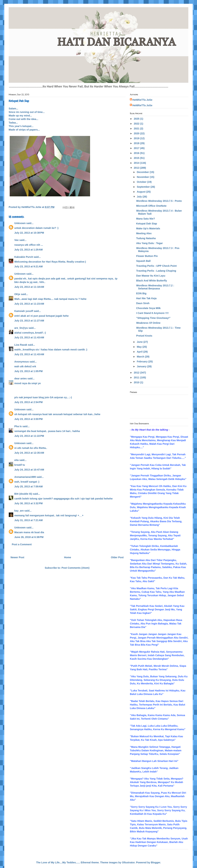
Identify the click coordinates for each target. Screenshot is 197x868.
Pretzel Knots (144, 336)
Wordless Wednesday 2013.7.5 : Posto (159, 201)
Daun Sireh (143, 303)
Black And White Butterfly (152, 281)
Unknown (20, 223)
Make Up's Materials (148, 228)
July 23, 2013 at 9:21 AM (29, 266)
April (140, 352)
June (140, 342)
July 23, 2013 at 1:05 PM (28, 371)
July (140, 197)
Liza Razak (21, 345)
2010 (137, 382)
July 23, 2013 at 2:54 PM (28, 402)
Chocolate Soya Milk (148, 308)
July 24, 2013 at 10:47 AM (29, 470)
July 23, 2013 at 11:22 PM (29, 436)
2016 (137, 153)
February (143, 361)
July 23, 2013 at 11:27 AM (29, 321)
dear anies (21, 378)
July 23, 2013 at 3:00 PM (28, 419)
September (144, 187)
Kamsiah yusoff (24, 311)
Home (68, 557)
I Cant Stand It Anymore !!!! (152, 313)
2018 (137, 143)
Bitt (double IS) (23, 494)
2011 (137, 377)
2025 (137, 119)
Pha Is (18, 426)
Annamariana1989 (25, 477)
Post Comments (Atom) (76, 568)
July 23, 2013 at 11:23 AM (29, 304)
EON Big (141, 293)
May (140, 347)
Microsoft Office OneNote (151, 206)
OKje (17, 294)
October (142, 182)
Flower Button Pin (147, 256)
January (142, 366)
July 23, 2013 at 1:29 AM (29, 250)
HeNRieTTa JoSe (142, 100)
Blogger (156, 862)
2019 (137, 138)
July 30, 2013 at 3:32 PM (28, 503)
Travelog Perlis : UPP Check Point (156, 266)
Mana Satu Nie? (146, 219)
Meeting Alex (144, 233)
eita (16, 460)
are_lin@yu (21, 328)
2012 (137, 373)
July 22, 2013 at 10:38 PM (29, 233)
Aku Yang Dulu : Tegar (150, 243)
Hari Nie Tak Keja (146, 298)
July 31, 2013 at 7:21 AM (29, 520)
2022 (137, 124)
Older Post (117, 557)
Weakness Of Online (148, 323)
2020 (137, 133)
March (141, 357)
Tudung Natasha (146, 238)
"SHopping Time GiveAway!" (153, 318)
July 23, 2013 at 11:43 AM (29, 337)
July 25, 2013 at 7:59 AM (29, 486)
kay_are (19, 511)
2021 (137, 129)
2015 (137, 158)
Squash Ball (143, 261)
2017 (137, 148)
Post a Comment (22, 544)
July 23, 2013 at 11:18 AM (29, 287)
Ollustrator (128, 862)
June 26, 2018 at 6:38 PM (29, 537)
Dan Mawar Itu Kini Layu (151, 276)
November (143, 177)
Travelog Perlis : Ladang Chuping (156, 271)
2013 (137, 168)
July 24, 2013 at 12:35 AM (29, 453)
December (143, 172)
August (141, 192)
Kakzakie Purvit (24, 257)
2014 (137, 163)
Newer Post (17, 557)
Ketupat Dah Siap (147, 224)
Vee (16, 240)
